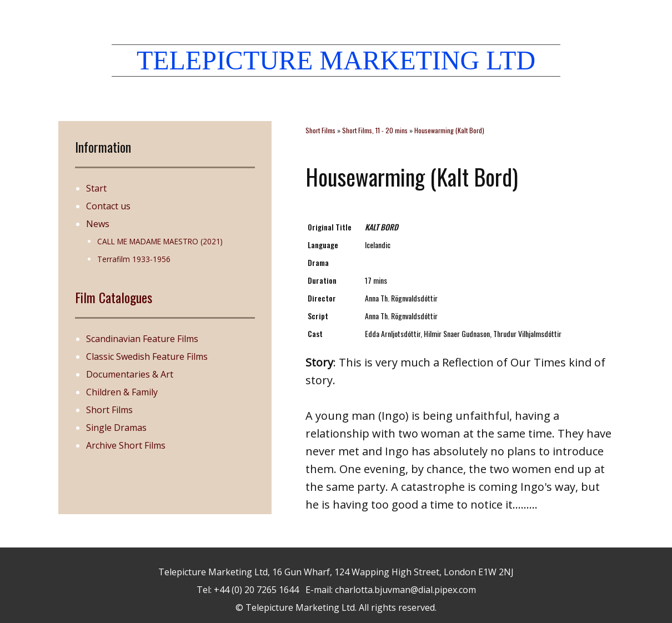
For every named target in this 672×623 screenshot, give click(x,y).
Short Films (109, 410)
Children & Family (122, 392)
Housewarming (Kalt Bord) (449, 130)
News (98, 224)
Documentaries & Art (130, 374)
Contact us (108, 206)
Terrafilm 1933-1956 (134, 259)
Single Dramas (116, 428)
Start (96, 188)
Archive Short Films (126, 445)
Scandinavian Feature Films (142, 339)
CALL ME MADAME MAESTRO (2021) (160, 241)
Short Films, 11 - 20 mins (375, 130)
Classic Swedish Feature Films (147, 356)
